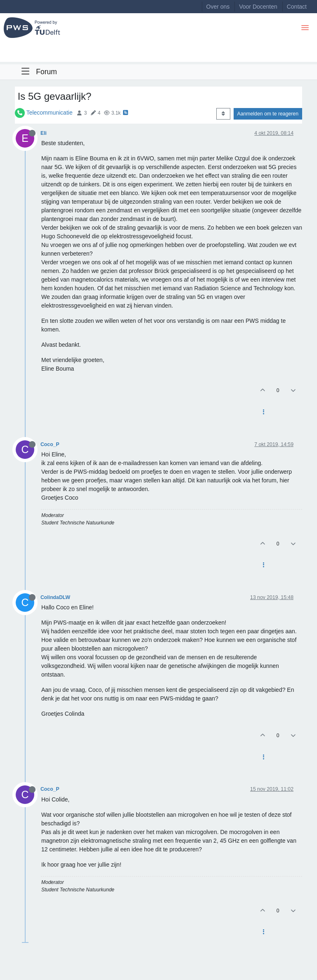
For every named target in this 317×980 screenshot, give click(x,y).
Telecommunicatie (50, 113)
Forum (46, 72)
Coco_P (50, 444)
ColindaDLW (55, 597)
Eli (44, 133)
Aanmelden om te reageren (268, 114)
